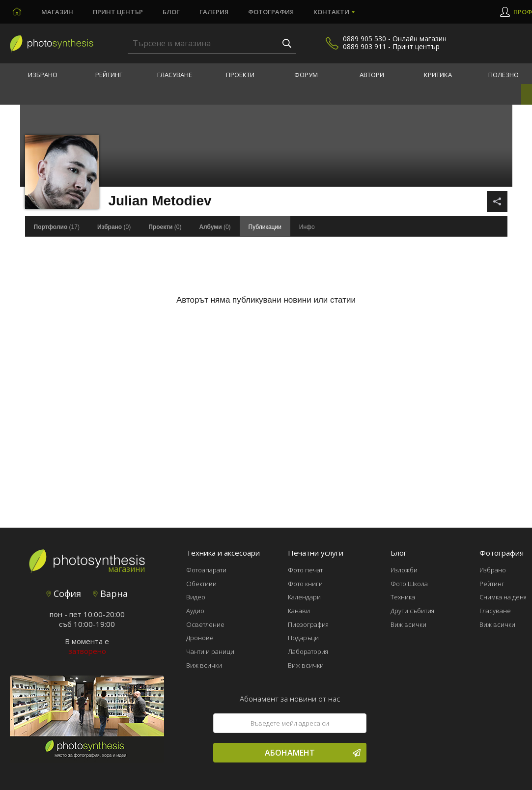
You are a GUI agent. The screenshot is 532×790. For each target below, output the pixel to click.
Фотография (271, 12)
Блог (171, 12)
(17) (57, 227)
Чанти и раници (210, 651)
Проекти (240, 75)
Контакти (331, 12)
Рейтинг (109, 75)
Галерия (214, 12)
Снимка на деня (503, 597)
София (64, 593)
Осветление (205, 624)
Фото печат (305, 570)
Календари (304, 597)
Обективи (201, 584)
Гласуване (175, 75)
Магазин (57, 12)
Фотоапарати (206, 570)
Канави (299, 611)
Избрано (43, 75)
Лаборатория (308, 651)
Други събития (412, 611)
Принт (118, 12)
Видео (196, 597)
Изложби (404, 570)
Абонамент (313, 753)
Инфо (307, 227)
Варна (110, 593)
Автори (372, 75)
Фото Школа (409, 584)
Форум (306, 75)
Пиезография (308, 624)
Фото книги (305, 584)
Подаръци (303, 638)
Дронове (200, 638)
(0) (114, 227)
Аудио (195, 611)
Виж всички (204, 665)
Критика (438, 75)
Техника (403, 597)
